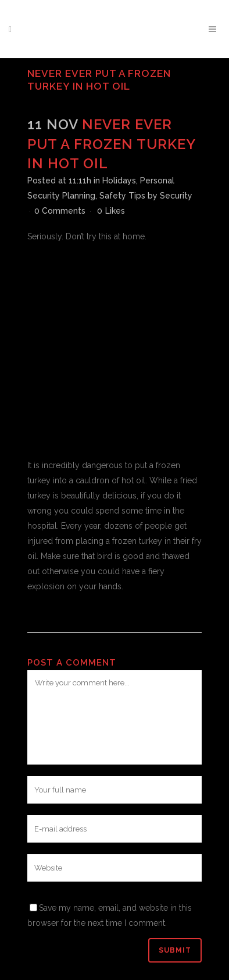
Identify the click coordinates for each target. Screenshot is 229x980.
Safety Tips (122, 196)
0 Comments (60, 211)
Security (176, 196)
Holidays (119, 181)
